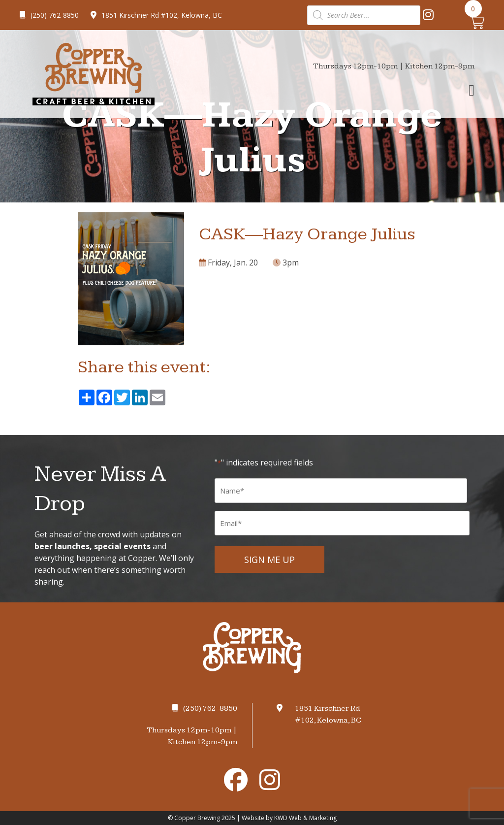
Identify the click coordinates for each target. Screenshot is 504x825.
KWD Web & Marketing (305, 818)
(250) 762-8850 (49, 15)
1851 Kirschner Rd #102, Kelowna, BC (156, 15)
